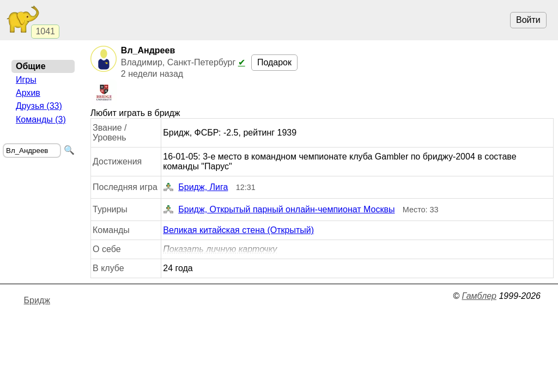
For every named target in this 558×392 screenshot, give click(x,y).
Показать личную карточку (220, 249)
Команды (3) (41, 120)
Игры (26, 80)
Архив (28, 93)
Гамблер (479, 296)
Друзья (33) (39, 106)
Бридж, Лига (195, 187)
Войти (528, 20)
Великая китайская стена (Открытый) (238, 230)
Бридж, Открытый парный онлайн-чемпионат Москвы (279, 210)
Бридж (37, 300)
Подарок (274, 62)
